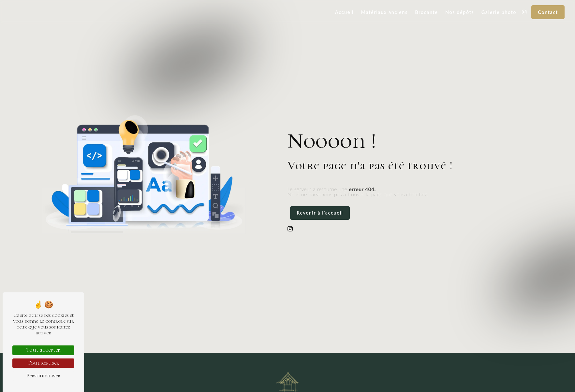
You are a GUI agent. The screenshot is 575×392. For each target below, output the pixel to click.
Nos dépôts (460, 12)
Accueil (344, 12)
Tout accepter (43, 350)
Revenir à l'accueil (320, 213)
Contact (548, 12)
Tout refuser (43, 363)
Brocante (426, 12)
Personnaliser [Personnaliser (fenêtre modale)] (43, 376)
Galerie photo (499, 12)
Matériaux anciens (384, 12)
